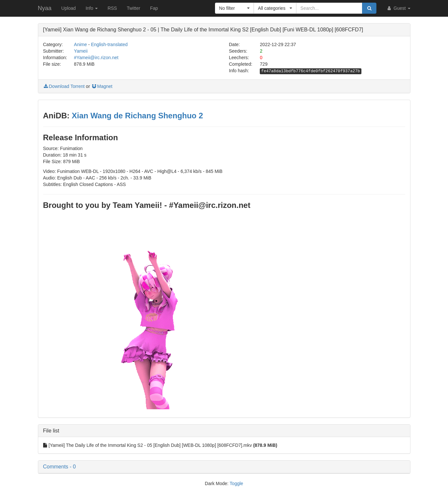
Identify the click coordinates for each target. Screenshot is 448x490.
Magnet (102, 86)
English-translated (109, 44)
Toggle (236, 483)
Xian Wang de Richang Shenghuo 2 (137, 116)
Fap (154, 8)
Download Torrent (64, 86)
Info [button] (92, 8)
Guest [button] (398, 8)
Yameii (81, 51)
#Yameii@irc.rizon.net (96, 58)
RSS (112, 8)
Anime (80, 44)
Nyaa (45, 8)
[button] (234, 8)
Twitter (133, 8)
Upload (69, 8)
